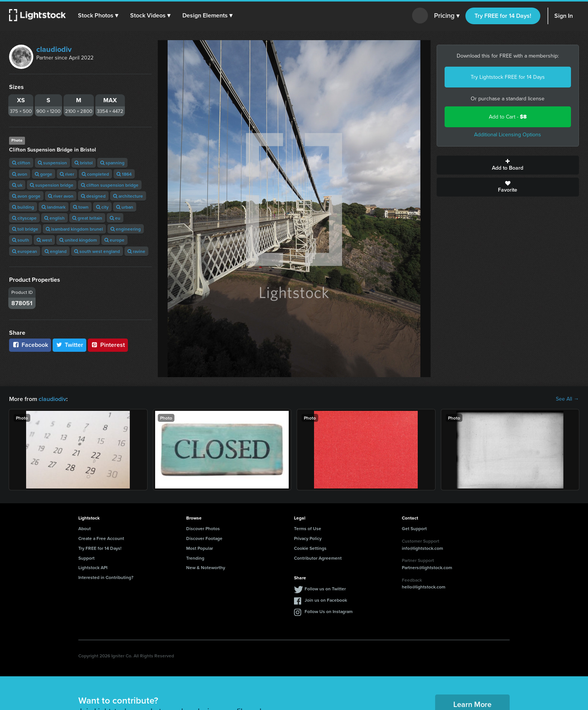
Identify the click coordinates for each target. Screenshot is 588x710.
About (85, 528)
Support (86, 558)
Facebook (30, 345)
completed (95, 174)
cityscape (24, 218)
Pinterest (108, 345)
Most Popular (200, 548)
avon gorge (26, 196)
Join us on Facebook (326, 600)
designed (93, 196)
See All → (567, 399)
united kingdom (78, 240)
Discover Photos (203, 528)
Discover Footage (204, 538)
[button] (98, 16)
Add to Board (508, 165)
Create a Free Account (101, 538)
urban (125, 207)
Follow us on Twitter (325, 589)
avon (20, 174)
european (25, 251)
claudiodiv (54, 49)
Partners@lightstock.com (427, 567)
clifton (21, 163)
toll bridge (25, 229)
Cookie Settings (310, 548)
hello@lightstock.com (424, 587)
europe (114, 240)
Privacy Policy (308, 538)
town (81, 207)
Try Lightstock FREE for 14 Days (508, 77)
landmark (54, 207)
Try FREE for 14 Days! (503, 16)
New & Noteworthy (206, 567)
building (23, 207)
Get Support (414, 528)
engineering (126, 229)
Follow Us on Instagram (329, 611)
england (56, 251)
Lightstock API (93, 567)
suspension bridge (52, 185)
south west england (97, 251)
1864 (124, 174)
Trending (195, 558)
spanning (112, 163)
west (44, 240)
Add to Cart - (508, 117)
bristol (84, 163)
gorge (44, 174)
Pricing (447, 16)
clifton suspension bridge (110, 185)
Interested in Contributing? (106, 577)
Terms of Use (308, 528)
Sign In (564, 16)
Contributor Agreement (318, 558)
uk (17, 185)
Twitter (70, 345)
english (54, 218)
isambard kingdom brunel (74, 229)
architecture (128, 196)
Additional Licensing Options (508, 135)
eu (115, 218)
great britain (87, 218)
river (67, 174)
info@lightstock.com (422, 548)
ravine (136, 251)
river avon (61, 196)
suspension (52, 163)
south (21, 240)
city (102, 207)
